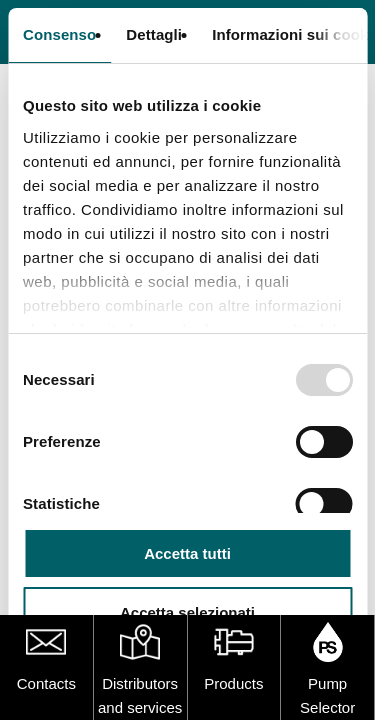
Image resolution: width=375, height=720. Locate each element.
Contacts (46, 683)
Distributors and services (140, 695)
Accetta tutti (187, 553)
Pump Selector (327, 695)
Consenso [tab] (59, 34)
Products (233, 683)
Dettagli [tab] (154, 34)
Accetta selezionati (187, 612)
